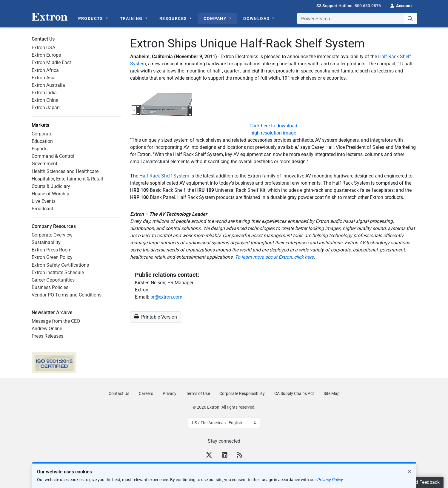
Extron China (45, 100)
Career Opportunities (53, 280)
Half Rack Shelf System (164, 176)
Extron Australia (48, 85)
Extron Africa (45, 70)
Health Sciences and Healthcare (65, 171)
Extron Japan (46, 108)
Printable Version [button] (156, 317)
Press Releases (47, 336)
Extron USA (43, 48)
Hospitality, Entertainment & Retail (67, 179)
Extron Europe (46, 55)
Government (44, 164)
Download (257, 18)
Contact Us (119, 393)
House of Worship (50, 194)
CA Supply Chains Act (294, 393)
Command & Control (53, 156)
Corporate (42, 134)
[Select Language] (224, 423)
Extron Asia (44, 78)
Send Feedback (424, 482)
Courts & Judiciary (51, 186)
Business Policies (50, 287)
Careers (146, 393)
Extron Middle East (51, 62)
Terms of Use (198, 393)
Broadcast (42, 209)
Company (216, 18)
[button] (401, 5)
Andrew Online (47, 329)
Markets (40, 125)
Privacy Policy (330, 480)
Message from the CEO (56, 321)
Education (42, 141)
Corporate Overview (52, 235)
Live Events (44, 201)
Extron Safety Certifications (60, 265)
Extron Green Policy (52, 257)
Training (132, 18)
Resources (174, 18)
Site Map (332, 393)
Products (91, 18)
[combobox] (357, 18)
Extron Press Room (52, 250)
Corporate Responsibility (242, 393)
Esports (40, 149)
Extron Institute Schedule (58, 272)
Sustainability (46, 242)
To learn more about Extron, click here (274, 257)
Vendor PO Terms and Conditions (67, 295)
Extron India (44, 93)
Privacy (170, 393)
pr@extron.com (166, 297)
